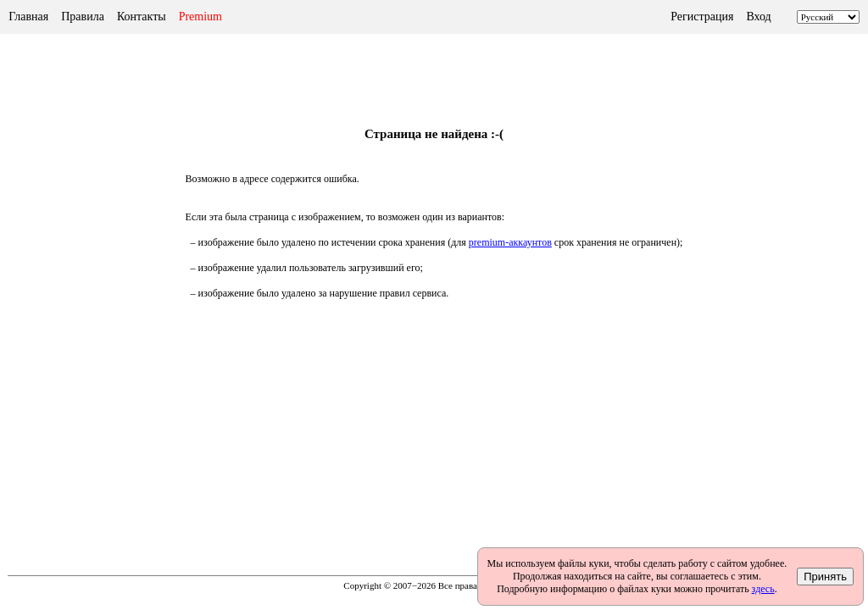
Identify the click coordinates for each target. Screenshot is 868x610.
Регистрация (702, 17)
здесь (763, 589)
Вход (758, 17)
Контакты (142, 17)
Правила (83, 17)
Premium (200, 17)
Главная (28, 17)
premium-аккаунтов (510, 242)
